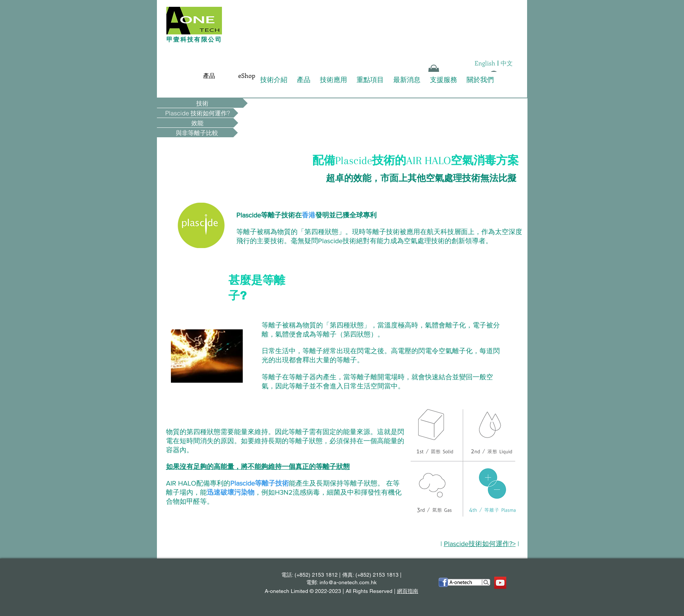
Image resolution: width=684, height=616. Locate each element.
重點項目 (370, 80)
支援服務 (444, 80)
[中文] (507, 63)
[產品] (209, 76)
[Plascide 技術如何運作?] (198, 113)
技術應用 (333, 80)
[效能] (198, 123)
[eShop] (247, 76)
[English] (485, 63)
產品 (304, 80)
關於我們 (480, 80)
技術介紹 (274, 80)
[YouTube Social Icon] (500, 583)
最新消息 (407, 80)
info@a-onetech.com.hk (348, 582)
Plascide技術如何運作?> (480, 544)
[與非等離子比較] (197, 133)
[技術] (202, 103)
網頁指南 (408, 591)
